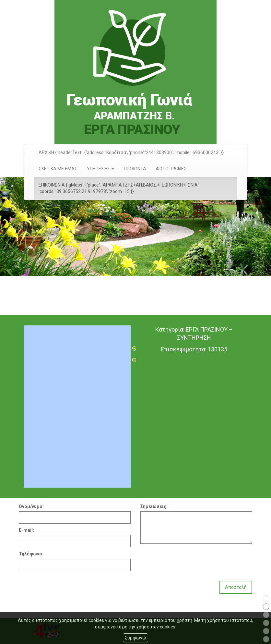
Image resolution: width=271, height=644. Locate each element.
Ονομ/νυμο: (31, 506)
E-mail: (26, 530)
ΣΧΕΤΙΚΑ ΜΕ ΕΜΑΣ (58, 169)
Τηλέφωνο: (31, 554)
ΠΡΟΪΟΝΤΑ (135, 169)
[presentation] (190, 560)
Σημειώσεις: (154, 506)
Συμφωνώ (135, 638)
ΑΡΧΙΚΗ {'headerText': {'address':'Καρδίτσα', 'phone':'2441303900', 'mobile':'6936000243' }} (131, 152)
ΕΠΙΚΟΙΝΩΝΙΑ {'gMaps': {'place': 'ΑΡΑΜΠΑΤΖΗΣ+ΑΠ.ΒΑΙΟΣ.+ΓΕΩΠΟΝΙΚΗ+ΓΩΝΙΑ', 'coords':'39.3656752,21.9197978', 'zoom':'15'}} (119, 188)
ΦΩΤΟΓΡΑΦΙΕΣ (171, 169)
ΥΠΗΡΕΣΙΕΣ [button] (100, 169)
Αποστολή (236, 587)
